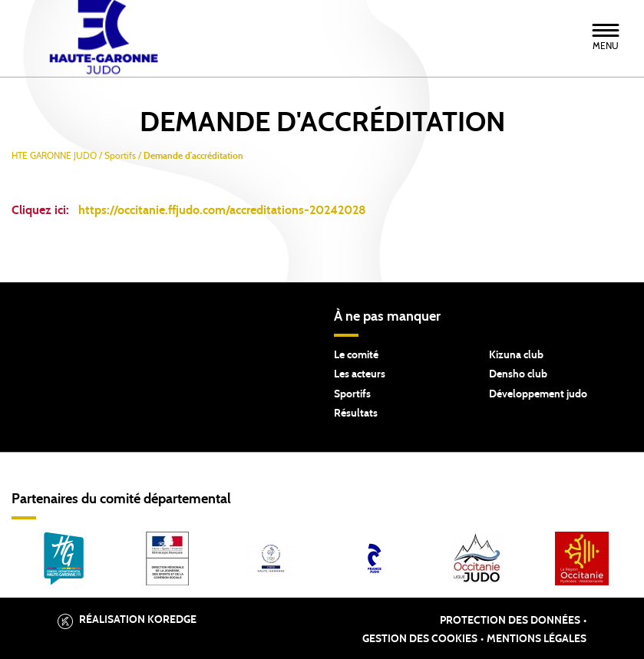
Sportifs (352, 394)
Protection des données (510, 621)
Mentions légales (537, 639)
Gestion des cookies (420, 639)
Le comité (356, 355)
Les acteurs (360, 374)
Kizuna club (516, 355)
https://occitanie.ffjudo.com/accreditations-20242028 (222, 210)
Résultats (356, 414)
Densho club (518, 374)
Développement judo (538, 394)
